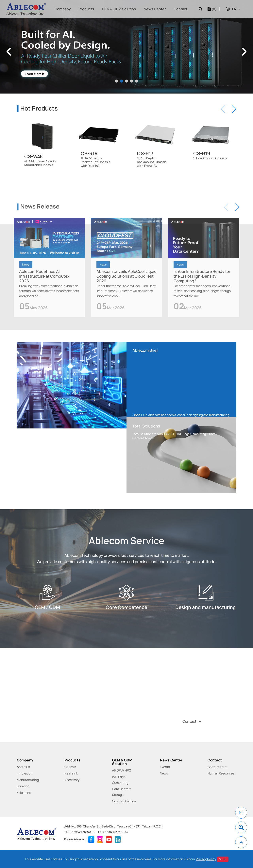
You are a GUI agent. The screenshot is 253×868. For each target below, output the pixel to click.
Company (63, 9)
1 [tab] (117, 81)
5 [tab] (136, 81)
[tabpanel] (126, 47)
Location (23, 786)
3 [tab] (127, 81)
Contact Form (217, 767)
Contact (181, 9)
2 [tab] (122, 81)
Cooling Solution (124, 801)
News (26, 280)
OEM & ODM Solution (119, 9)
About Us (23, 767)
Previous (9, 52)
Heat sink (71, 773)
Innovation (25, 773)
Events (165, 767)
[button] (234, 109)
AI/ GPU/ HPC (122, 770)
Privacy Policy (206, 859)
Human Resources (221, 773)
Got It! (223, 859)
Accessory (72, 780)
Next (244, 52)
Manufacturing (28, 780)
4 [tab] (132, 81)
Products (86, 9)
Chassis (70, 767)
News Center (155, 9)
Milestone (24, 793)
